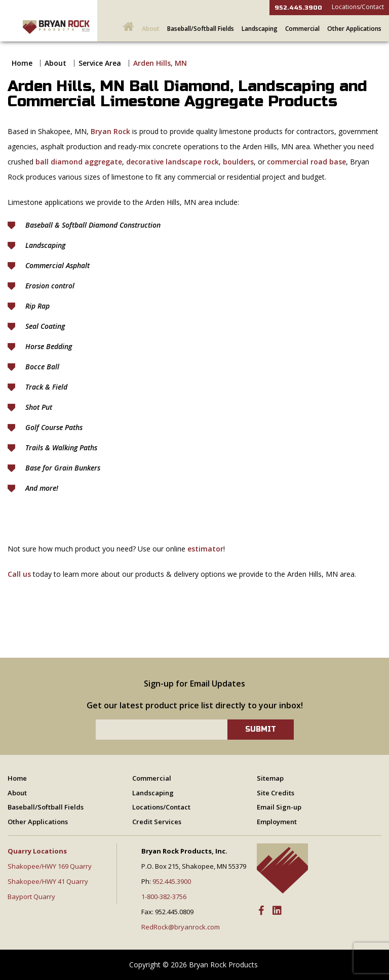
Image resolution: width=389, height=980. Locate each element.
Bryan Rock (110, 131)
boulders (238, 162)
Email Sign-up (279, 807)
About (151, 29)
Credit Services (157, 822)
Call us (19, 574)
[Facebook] (261, 911)
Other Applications (354, 29)
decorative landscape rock (172, 162)
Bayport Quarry (31, 897)
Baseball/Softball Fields (201, 29)
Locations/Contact (358, 7)
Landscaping (260, 29)
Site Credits (276, 793)
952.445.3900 (298, 8)
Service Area (100, 63)
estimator (205, 549)
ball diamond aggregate (79, 162)
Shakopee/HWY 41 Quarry (48, 881)
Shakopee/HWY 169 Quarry (50, 866)
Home (22, 63)
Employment (277, 822)
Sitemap (270, 778)
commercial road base (306, 162)
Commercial (302, 29)
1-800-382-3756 (164, 897)
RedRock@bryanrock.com (181, 927)
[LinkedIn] (277, 911)
